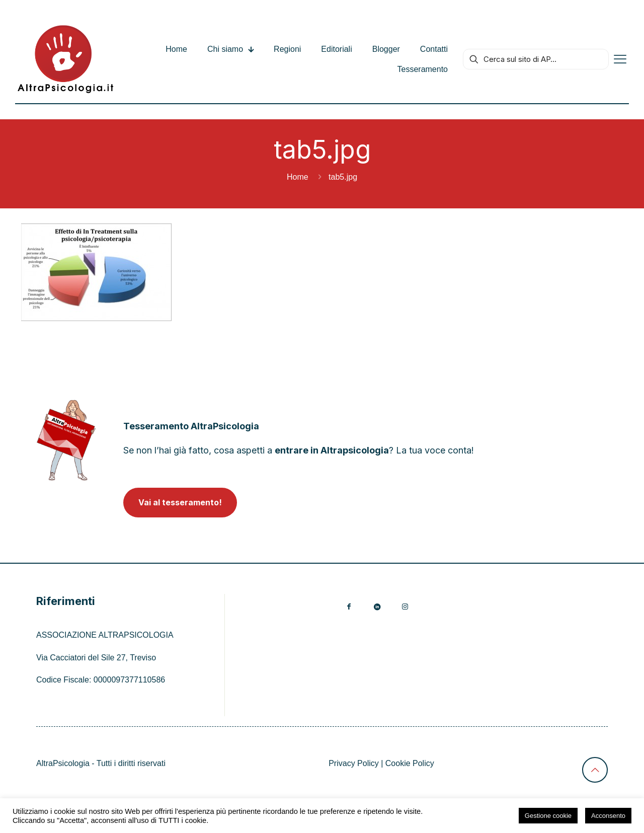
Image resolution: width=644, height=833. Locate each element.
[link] (66, 440)
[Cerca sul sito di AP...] (536, 59)
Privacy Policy (354, 763)
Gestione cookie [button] (548, 816)
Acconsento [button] (608, 816)
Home (298, 177)
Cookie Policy (410, 763)
